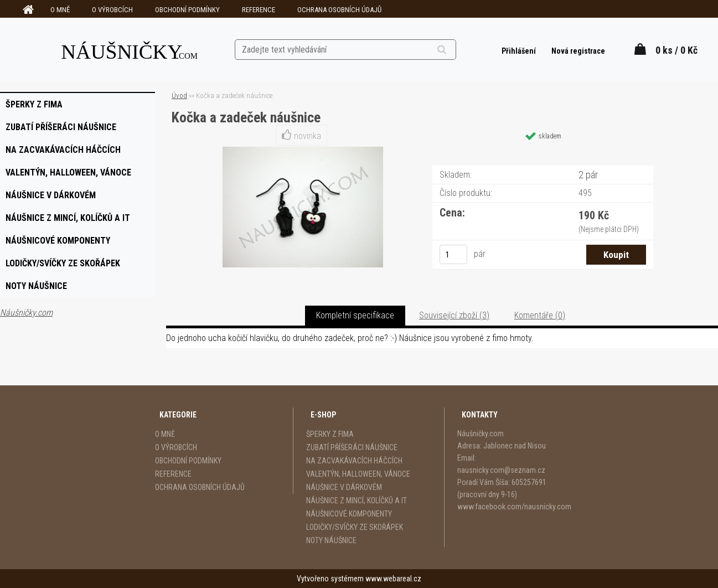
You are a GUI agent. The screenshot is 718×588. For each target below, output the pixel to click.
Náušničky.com (26, 313)
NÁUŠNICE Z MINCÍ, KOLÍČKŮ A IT (357, 501)
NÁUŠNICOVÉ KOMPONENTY (349, 514)
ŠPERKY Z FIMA (330, 434)
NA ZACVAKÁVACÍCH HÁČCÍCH (354, 461)
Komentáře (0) (540, 315)
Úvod (179, 96)
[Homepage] (27, 10)
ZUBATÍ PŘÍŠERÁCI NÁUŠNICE (352, 447)
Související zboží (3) (454, 315)
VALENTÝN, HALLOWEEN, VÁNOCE (358, 474)
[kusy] (453, 254)
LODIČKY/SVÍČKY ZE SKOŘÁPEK (355, 527)
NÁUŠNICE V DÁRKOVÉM (344, 487)
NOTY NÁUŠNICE (331, 540)
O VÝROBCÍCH (112, 10)
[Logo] (130, 49)
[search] (455, 50)
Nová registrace (578, 51)
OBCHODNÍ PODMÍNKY (187, 10)
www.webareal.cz (393, 579)
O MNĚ (60, 10)
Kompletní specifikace (355, 315)
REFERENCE (259, 10)
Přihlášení (520, 51)
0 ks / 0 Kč (676, 50)
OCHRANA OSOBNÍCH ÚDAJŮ (339, 10)
